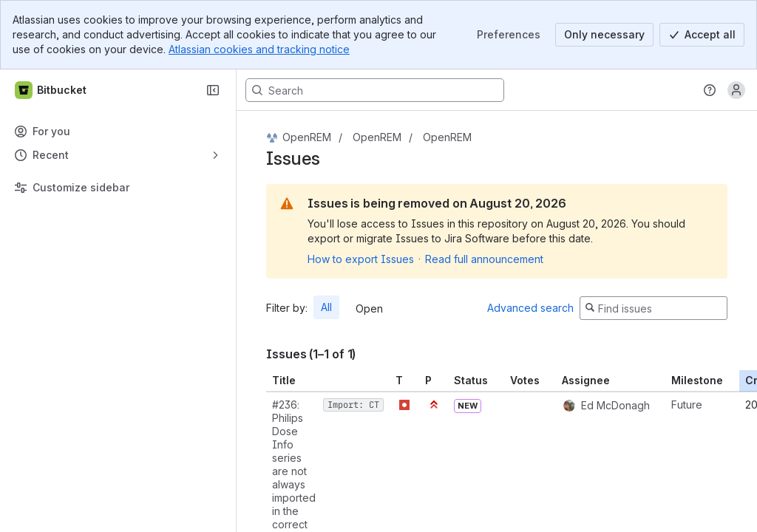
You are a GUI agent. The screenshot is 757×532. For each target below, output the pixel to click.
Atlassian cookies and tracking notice (259, 49)
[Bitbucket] (51, 90)
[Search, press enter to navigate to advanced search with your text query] (375, 90)
